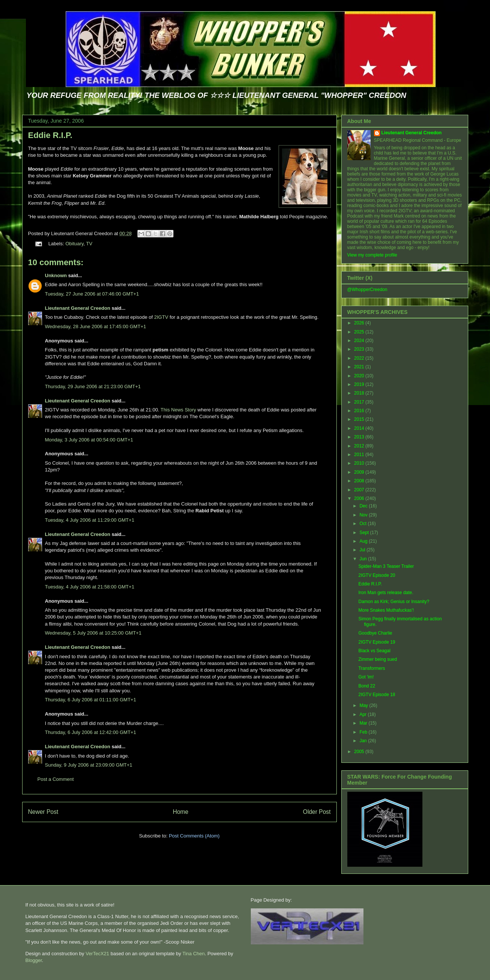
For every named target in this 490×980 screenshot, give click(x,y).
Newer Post (43, 812)
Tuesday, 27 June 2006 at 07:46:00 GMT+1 (92, 294)
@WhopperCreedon (367, 290)
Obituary (74, 244)
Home (181, 812)
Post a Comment (56, 779)
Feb (364, 732)
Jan (364, 741)
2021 (360, 367)
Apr (363, 714)
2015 (360, 419)
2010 (360, 463)
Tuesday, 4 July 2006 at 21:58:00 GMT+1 (90, 587)
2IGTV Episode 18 (377, 695)
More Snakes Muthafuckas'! (386, 610)
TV (89, 244)
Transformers (372, 668)
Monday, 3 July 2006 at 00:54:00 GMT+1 (89, 440)
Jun (364, 559)
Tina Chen (194, 954)
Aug (364, 541)
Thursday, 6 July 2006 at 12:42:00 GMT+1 (91, 732)
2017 (360, 402)
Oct (363, 524)
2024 (360, 341)
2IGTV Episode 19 (377, 642)
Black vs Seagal (374, 651)
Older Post (317, 812)
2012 (360, 446)
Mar (364, 723)
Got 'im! (366, 677)
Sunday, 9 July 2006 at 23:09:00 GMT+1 (89, 765)
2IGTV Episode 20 (377, 575)
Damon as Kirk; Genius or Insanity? (394, 602)
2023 (360, 349)
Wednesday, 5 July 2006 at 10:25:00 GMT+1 (93, 633)
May (364, 705)
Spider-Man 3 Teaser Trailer (386, 566)
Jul (363, 550)
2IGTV (161, 317)
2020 (360, 376)
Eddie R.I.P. (50, 135)
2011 (360, 455)
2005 (360, 752)
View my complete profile (372, 255)
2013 (360, 437)
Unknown (56, 275)
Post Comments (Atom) (194, 836)
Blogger (34, 960)
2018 (360, 393)
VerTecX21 (97, 954)
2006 (360, 498)
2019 (360, 384)
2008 (360, 481)
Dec (364, 506)
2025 (360, 332)
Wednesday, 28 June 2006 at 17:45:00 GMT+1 (96, 326)
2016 (360, 411)
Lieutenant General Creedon (78, 308)
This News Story (179, 410)
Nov (364, 515)
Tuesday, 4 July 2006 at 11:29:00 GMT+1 (90, 520)
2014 (360, 428)
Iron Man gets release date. (386, 593)
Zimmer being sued (378, 659)
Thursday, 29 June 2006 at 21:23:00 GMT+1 (93, 386)
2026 (360, 323)
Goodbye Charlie (375, 633)
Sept (365, 533)
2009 (360, 472)
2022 (360, 358)
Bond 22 (367, 686)
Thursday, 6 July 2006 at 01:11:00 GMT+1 (91, 700)
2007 (360, 490)
